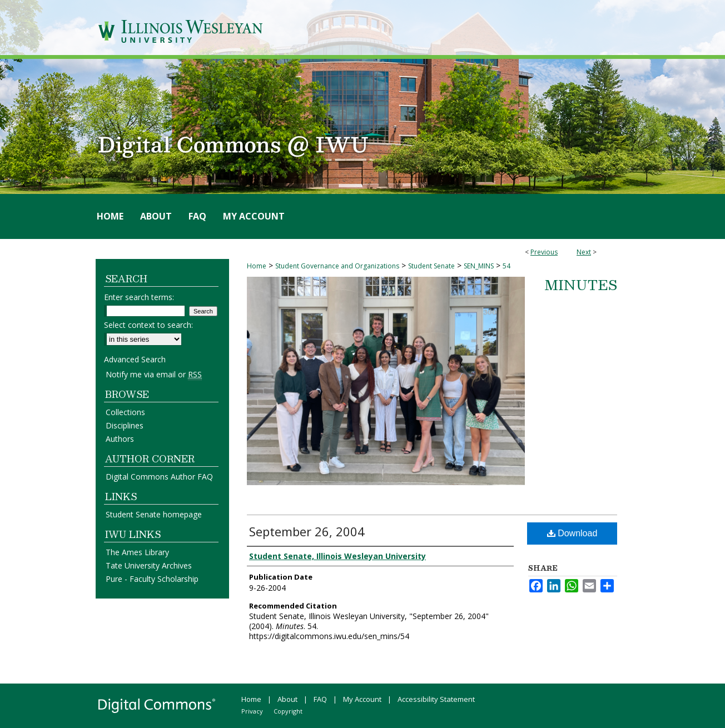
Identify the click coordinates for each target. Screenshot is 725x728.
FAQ (320, 699)
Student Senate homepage (154, 514)
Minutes (581, 285)
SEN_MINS (479, 266)
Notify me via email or (154, 374)
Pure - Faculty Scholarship (152, 579)
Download (572, 533)
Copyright (288, 711)
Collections (125, 412)
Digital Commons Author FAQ (159, 477)
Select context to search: (148, 325)
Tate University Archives (149, 565)
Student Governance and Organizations (337, 266)
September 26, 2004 (307, 531)
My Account (362, 699)
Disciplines (125, 425)
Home (257, 266)
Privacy (252, 711)
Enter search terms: (139, 297)
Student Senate (431, 266)
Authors (120, 439)
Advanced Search (135, 359)
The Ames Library (137, 552)
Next (584, 252)
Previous (544, 252)
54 (506, 266)
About (287, 699)
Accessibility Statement (436, 699)
